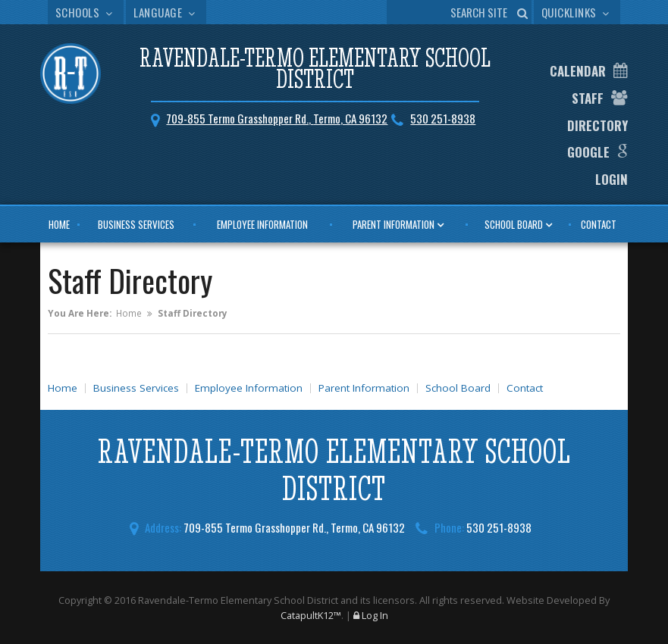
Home (59, 224)
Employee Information (262, 224)
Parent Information (394, 224)
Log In (375, 615)
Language (166, 12)
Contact (599, 224)
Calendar (578, 71)
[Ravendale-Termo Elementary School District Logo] (71, 76)
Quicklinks (577, 12)
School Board (514, 224)
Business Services (136, 224)
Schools (86, 12)
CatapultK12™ (311, 615)
